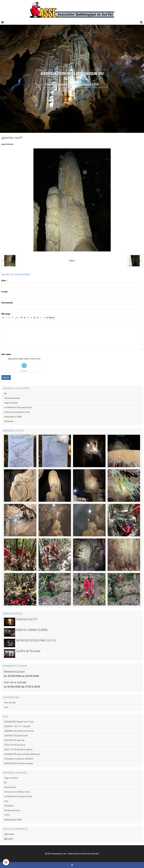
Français (9, 834)
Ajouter (6, 378)
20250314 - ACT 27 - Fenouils (17, 726)
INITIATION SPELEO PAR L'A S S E (36, 640)
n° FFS (7, 815)
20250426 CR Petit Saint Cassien (19, 763)
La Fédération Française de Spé (18, 407)
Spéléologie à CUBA (13, 417)
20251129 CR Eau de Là (15, 745)
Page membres (11, 403)
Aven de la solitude (15, 682)
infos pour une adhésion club (17, 412)
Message (6, 314)
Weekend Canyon (14, 672)
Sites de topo (10, 703)
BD (5, 394)
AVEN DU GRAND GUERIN (32, 630)
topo (6, 707)
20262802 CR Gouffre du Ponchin (19, 731)
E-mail (4, 292)
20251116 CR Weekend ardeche (18, 750)
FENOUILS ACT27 (27, 619)
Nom (4, 281)
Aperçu (51, 318)
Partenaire (9, 421)
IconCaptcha (24, 371)
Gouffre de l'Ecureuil (28, 651)
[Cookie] (6, 862)
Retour (72, 261)
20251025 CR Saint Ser (14, 740)
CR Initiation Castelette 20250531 (19, 759)
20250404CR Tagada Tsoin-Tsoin (19, 722)
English (9, 839)
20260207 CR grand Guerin (16, 736)
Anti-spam (6, 354)
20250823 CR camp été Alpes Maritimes (22, 754)
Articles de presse (12, 398)
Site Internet (7, 303)
